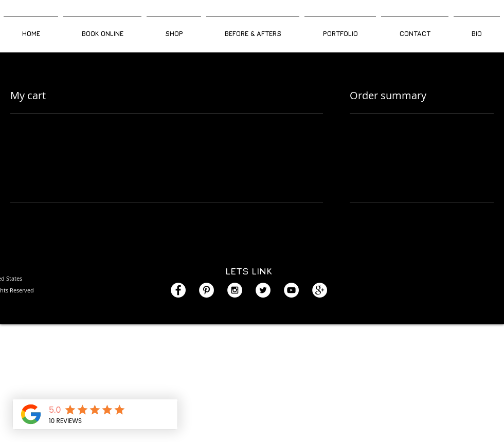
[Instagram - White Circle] (235, 290)
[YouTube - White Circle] (291, 290)
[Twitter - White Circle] (263, 290)
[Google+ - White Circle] (320, 290)
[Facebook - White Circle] (178, 290)
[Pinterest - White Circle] (206, 290)
